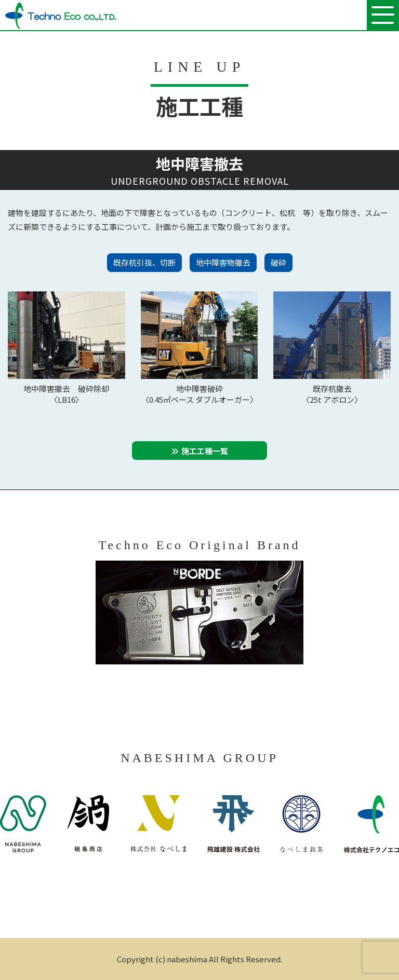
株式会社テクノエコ (61, 16)
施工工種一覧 (205, 451)
